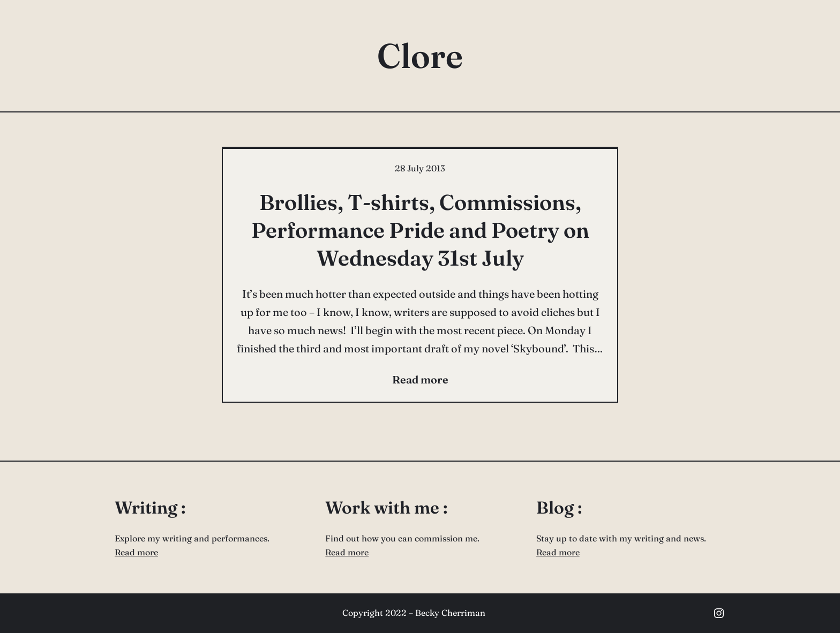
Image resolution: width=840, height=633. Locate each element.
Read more (136, 552)
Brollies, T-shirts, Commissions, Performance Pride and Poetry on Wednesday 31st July (420, 230)
